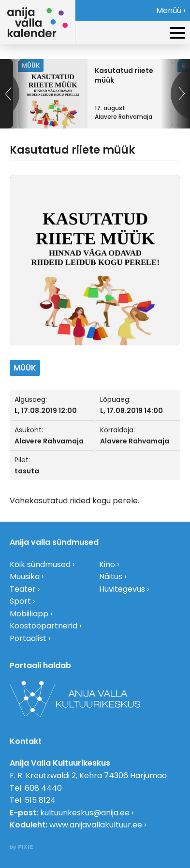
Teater (23, 589)
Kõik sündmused (40, 564)
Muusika (25, 576)
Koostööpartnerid (44, 626)
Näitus (111, 576)
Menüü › (171, 10)
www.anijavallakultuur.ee (96, 825)
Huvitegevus (122, 589)
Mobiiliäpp (29, 614)
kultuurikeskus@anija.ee (85, 813)
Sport (20, 601)
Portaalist (28, 638)
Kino (107, 564)
